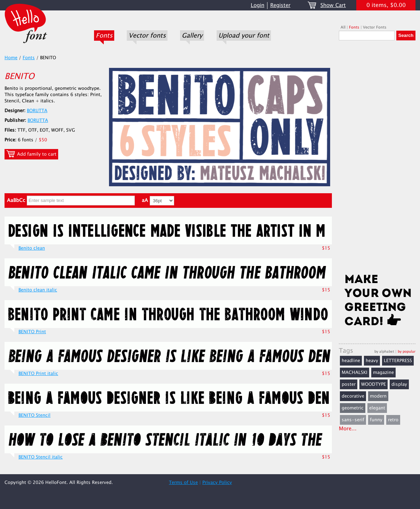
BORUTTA (37, 111)
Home (11, 58)
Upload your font (244, 36)
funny (376, 420)
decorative (353, 396)
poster (349, 384)
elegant (377, 408)
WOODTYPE (374, 384)
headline (351, 361)
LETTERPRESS (398, 361)
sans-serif (353, 420)
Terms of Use (183, 483)
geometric (353, 408)
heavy (372, 361)
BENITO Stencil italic (41, 457)
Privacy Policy (217, 483)
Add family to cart (31, 154)
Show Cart (333, 5)
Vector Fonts (375, 27)
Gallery (192, 36)
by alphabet (384, 351)
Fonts (104, 36)
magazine (383, 373)
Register (280, 5)
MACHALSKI (355, 373)
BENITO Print (32, 332)
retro (393, 420)
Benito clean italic (38, 290)
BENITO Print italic (38, 374)
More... (348, 429)
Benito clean (32, 248)
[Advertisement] (377, 159)
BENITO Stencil (34, 415)
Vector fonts (147, 36)
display (399, 384)
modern (378, 396)
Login (258, 5)
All (343, 27)
